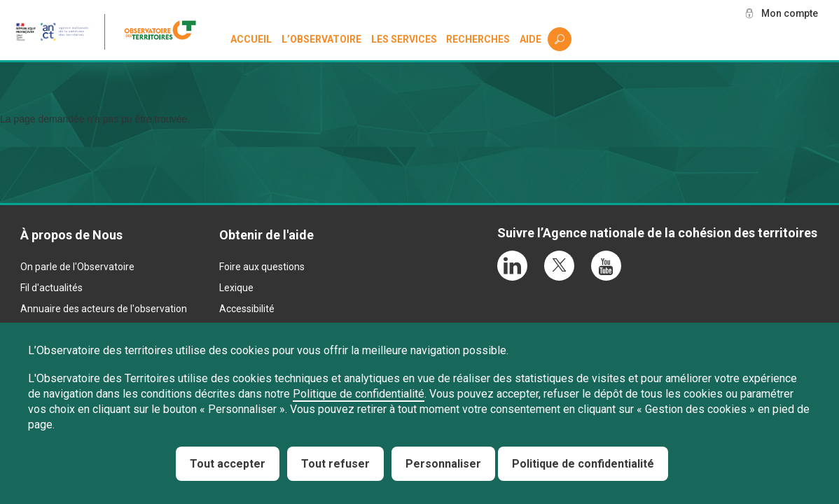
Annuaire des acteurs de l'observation (104, 309)
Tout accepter (228, 464)
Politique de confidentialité (359, 394)
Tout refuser (335, 464)
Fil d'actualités (51, 288)
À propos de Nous (71, 235)
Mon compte (789, 13)
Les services (404, 39)
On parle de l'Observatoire (77, 267)
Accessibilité (247, 309)
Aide (531, 39)
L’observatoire (321, 39)
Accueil (251, 39)
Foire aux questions (262, 267)
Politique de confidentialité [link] (583, 464)
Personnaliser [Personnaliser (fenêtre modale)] (443, 464)
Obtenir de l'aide (266, 235)
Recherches (478, 39)
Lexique (236, 288)
